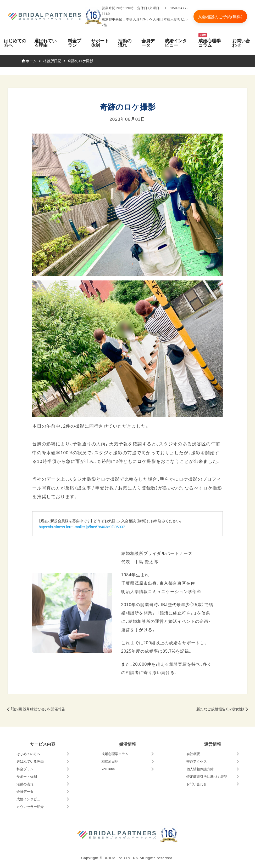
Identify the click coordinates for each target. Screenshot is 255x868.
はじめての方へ (15, 43)
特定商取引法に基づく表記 (207, 776)
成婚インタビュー (176, 43)
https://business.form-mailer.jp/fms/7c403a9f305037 (82, 527)
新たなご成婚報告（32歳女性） (220, 709)
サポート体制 (100, 43)
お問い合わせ (197, 784)
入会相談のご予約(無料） (220, 16)
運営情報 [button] (213, 744)
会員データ (148, 43)
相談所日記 (110, 761)
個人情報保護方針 (200, 769)
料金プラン (74, 43)
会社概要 (193, 754)
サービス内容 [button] (43, 744)
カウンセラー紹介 (30, 806)
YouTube (108, 769)
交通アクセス (197, 761)
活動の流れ (125, 43)
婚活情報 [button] (128, 744)
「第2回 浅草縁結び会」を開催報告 (38, 709)
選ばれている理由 (45, 43)
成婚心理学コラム (210, 43)
